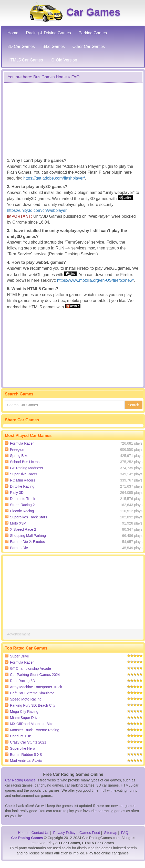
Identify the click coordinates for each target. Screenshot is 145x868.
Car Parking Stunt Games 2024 (35, 675)
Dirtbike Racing (22, 486)
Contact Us (40, 833)
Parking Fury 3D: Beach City (33, 705)
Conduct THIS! (22, 736)
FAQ (125, 833)
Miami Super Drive (25, 718)
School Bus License (26, 462)
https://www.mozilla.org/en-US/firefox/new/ (96, 280)
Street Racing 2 (22, 505)
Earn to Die (19, 548)
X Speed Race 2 (23, 529)
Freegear (17, 449)
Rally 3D (17, 493)
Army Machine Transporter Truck (36, 687)
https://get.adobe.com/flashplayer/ (54, 178)
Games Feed (90, 833)
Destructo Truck (23, 499)
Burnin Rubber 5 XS (26, 755)
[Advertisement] (71, 120)
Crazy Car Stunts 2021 (28, 742)
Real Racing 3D (23, 681)
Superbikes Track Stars (29, 517)
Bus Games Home (50, 77)
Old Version (64, 60)
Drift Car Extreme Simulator (32, 693)
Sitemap (111, 833)
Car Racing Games (20, 780)
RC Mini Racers (23, 480)
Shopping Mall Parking (28, 536)
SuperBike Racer (24, 474)
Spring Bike (19, 456)
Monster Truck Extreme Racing (35, 730)
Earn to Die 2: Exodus (27, 542)
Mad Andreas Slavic (26, 761)
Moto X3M (18, 523)
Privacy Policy (64, 833)
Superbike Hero (22, 748)
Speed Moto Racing (26, 699)
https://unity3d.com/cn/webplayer (37, 210)
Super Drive (19, 656)
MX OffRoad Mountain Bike (32, 724)
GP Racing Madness (26, 468)
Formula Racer (22, 443)
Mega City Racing (24, 712)
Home (23, 833)
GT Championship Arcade (30, 668)
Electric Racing (22, 511)
